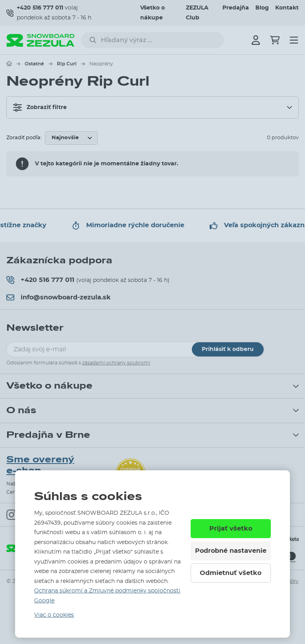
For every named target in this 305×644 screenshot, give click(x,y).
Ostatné (34, 64)
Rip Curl (67, 64)
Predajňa (236, 8)
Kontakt (287, 8)
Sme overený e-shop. (40, 465)
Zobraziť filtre (40, 107)
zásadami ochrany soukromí (116, 363)
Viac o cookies (54, 615)
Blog (262, 8)
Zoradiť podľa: (24, 138)
